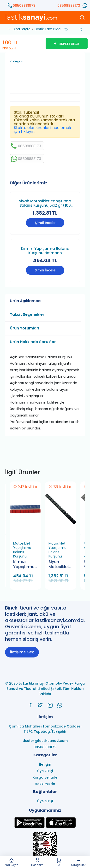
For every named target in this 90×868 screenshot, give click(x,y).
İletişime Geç (22, 652)
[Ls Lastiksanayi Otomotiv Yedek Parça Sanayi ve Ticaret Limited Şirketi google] (30, 827)
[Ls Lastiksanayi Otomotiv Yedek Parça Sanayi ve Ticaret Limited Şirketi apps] (61, 827)
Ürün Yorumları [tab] (24, 328)
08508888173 (24, 6)
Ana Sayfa (12, 862)
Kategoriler (78, 862)
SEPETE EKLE (67, 44)
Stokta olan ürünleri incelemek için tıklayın (43, 130)
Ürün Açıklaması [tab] (26, 301)
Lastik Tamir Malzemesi (54, 29)
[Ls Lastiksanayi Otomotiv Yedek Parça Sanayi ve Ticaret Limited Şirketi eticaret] (45, 847)
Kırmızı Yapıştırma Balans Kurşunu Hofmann (45, 251)
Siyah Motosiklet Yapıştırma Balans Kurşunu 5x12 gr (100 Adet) (45, 203)
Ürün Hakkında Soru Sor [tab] (33, 342)
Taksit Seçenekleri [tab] (28, 314)
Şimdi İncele (45, 223)
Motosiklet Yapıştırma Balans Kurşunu (22, 550)
